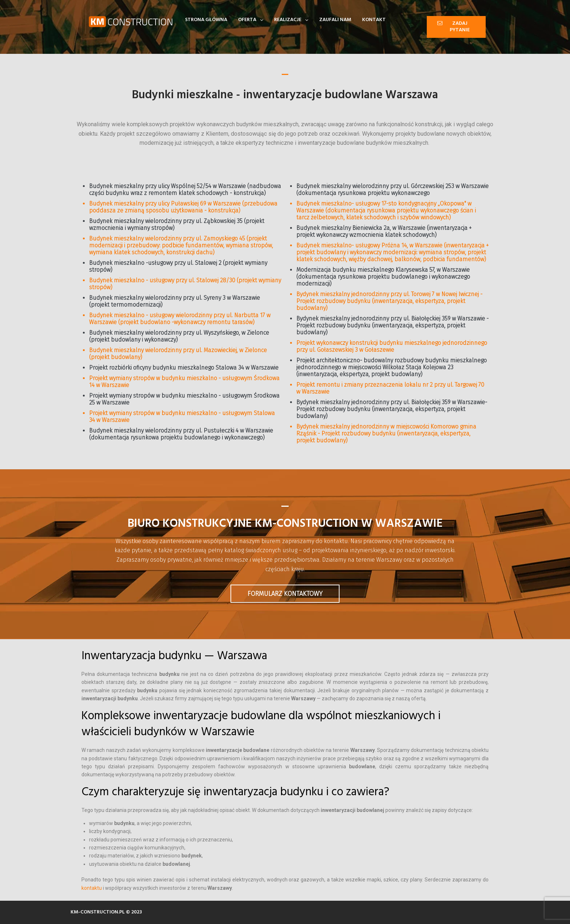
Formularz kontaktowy (285, 594)
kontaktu (92, 888)
